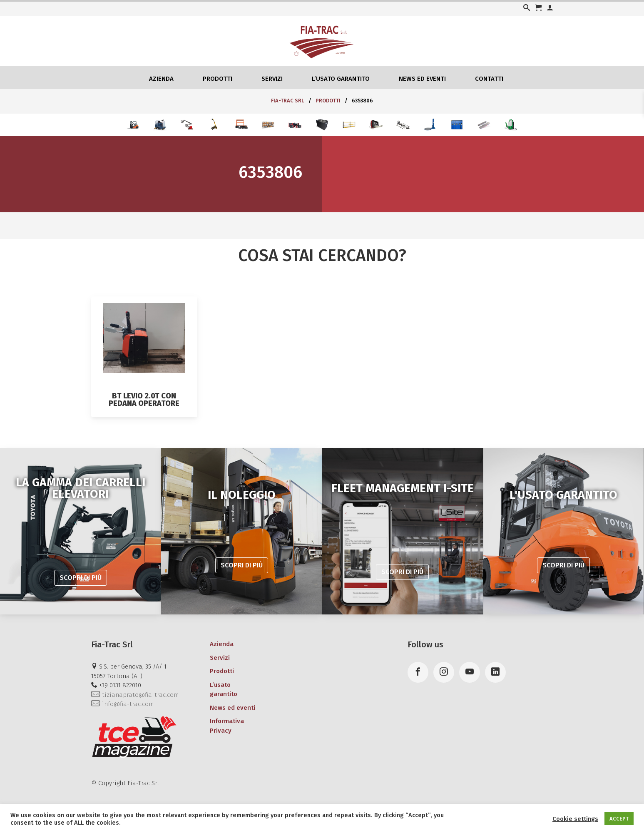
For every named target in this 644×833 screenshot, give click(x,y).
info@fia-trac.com (122, 704)
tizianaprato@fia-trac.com (135, 695)
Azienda (161, 79)
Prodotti (218, 79)
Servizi (272, 79)
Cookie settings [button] (575, 819)
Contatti (489, 79)
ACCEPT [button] (619, 819)
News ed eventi (422, 79)
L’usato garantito (341, 79)
